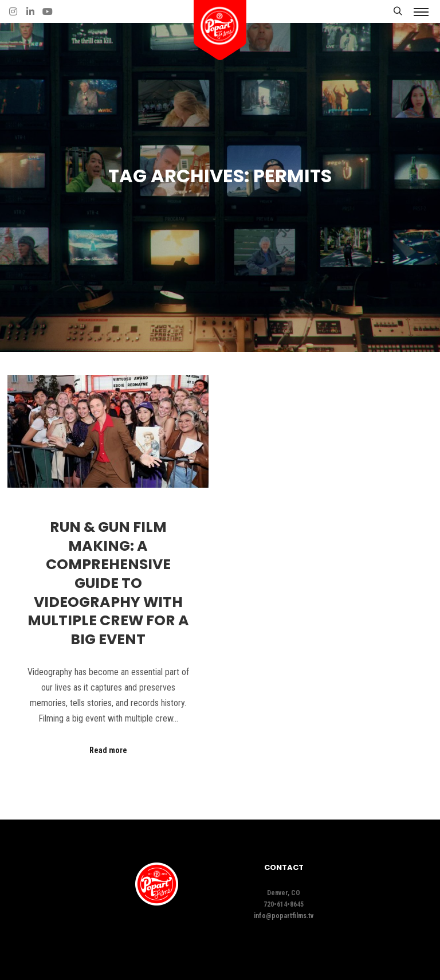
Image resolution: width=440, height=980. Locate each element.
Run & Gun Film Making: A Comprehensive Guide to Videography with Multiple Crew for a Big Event (108, 583)
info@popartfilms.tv (284, 916)
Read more (108, 750)
